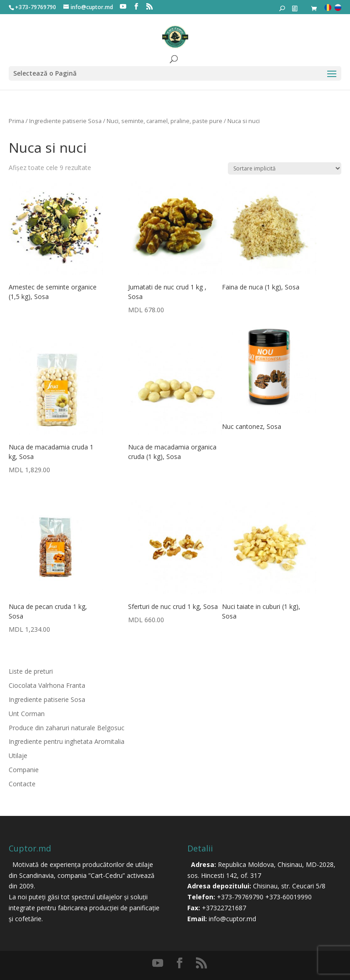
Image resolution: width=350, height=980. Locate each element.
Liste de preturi (31, 671)
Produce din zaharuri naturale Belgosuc (67, 728)
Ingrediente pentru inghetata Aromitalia (67, 741)
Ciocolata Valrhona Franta (47, 685)
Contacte (22, 784)
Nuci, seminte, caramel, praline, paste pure (165, 121)
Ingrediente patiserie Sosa (65, 121)
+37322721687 (224, 908)
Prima (16, 121)
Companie (24, 770)
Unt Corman (27, 714)
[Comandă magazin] (285, 168)
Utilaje (18, 756)
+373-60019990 (288, 897)
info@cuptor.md (232, 919)
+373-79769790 (240, 897)
